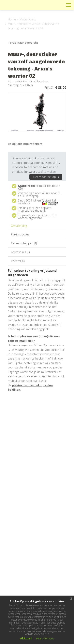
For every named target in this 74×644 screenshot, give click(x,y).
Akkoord (26, 638)
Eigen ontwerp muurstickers (35, 209)
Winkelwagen (51, 5)
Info (42, 5)
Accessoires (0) (20, 252)
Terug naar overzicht (23, 43)
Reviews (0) (18, 261)
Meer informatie (45, 639)
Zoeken (60, 5)
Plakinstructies (20, 234)
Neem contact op (47, 177)
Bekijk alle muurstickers (25, 144)
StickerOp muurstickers (17, 8)
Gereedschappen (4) (24, 243)
